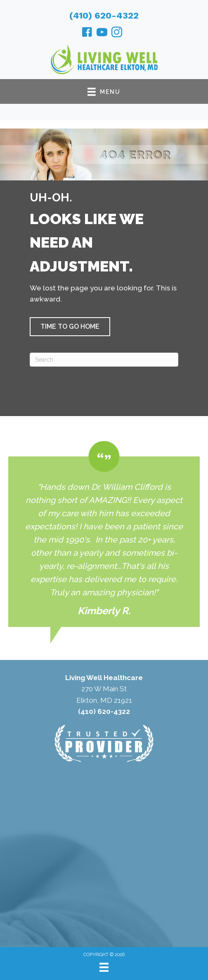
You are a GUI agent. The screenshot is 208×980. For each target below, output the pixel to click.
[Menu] (104, 967)
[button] (70, 327)
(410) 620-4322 (104, 15)
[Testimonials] (104, 534)
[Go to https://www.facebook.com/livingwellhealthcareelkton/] (87, 33)
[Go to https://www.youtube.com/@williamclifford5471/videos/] (102, 33)
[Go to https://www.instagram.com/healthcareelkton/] (117, 33)
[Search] (104, 360)
